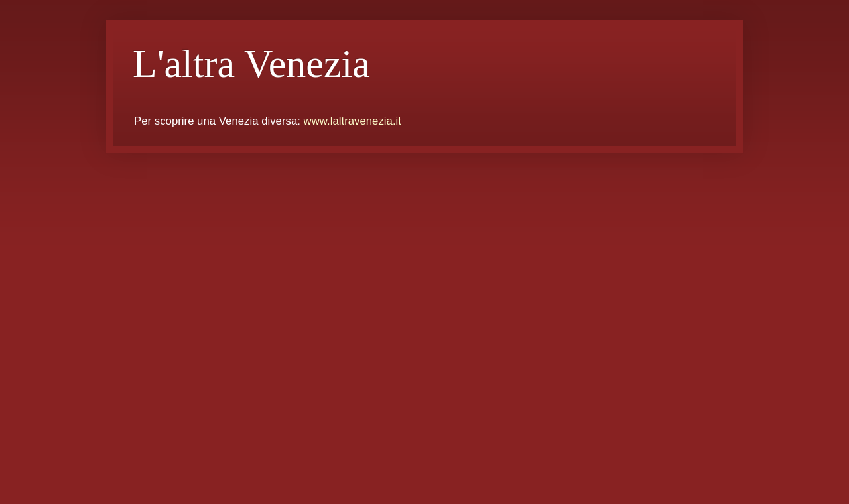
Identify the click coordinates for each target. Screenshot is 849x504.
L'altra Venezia (251, 64)
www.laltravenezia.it (353, 121)
